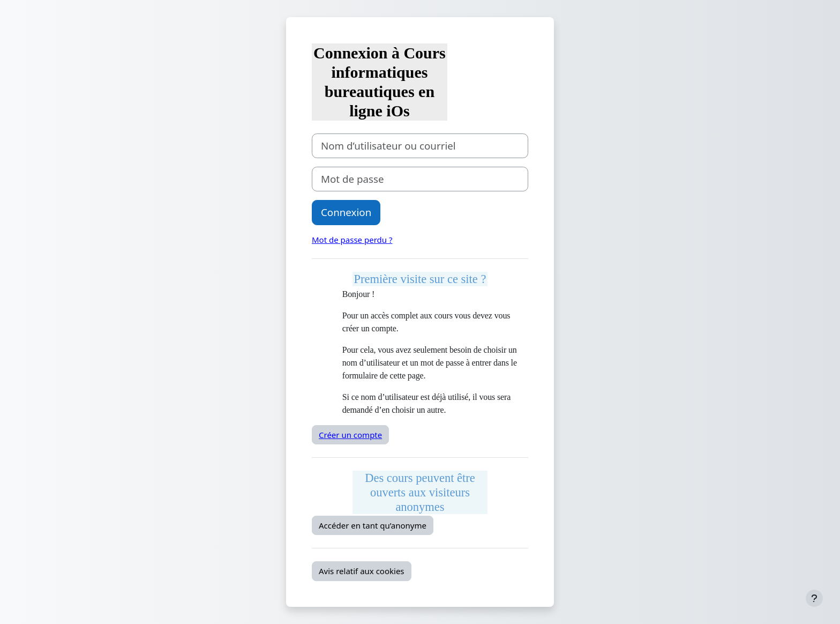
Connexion (346, 212)
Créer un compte (350, 435)
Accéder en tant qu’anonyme (373, 525)
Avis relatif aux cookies (362, 571)
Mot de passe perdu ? (352, 240)
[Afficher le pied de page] (814, 598)
